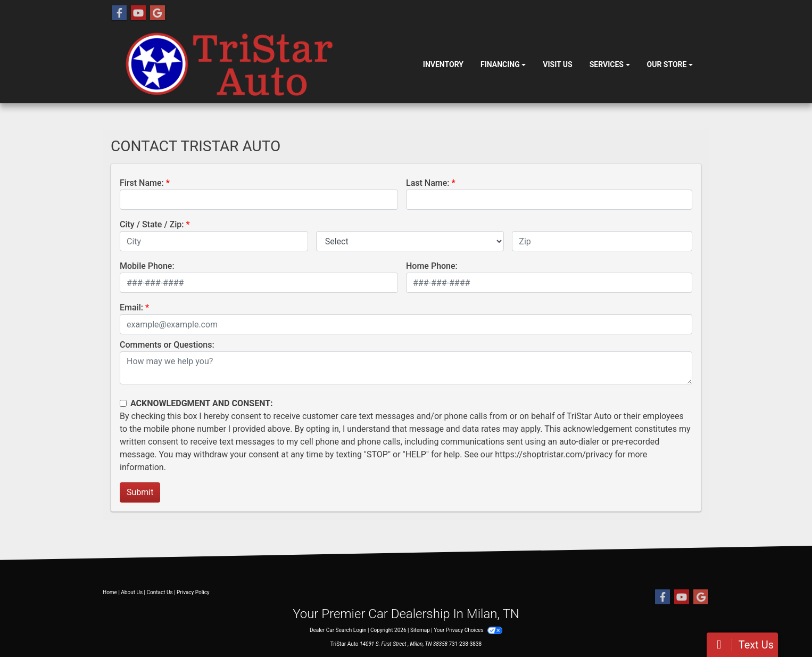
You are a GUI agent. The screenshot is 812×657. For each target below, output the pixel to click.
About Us (132, 592)
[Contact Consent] (123, 403)
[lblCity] (214, 241)
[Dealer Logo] (263, 65)
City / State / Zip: (152, 224)
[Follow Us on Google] (158, 13)
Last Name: (428, 183)
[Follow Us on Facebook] (119, 13)
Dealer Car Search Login (338, 630)
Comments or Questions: (167, 345)
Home (110, 592)
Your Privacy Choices (468, 630)
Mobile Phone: (147, 266)
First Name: (142, 183)
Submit (140, 492)
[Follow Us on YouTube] (138, 13)
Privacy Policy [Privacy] (193, 592)
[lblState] (410, 241)
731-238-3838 (466, 644)
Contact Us (160, 592)
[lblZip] (602, 241)
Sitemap (420, 630)
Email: (131, 307)
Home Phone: (432, 266)
